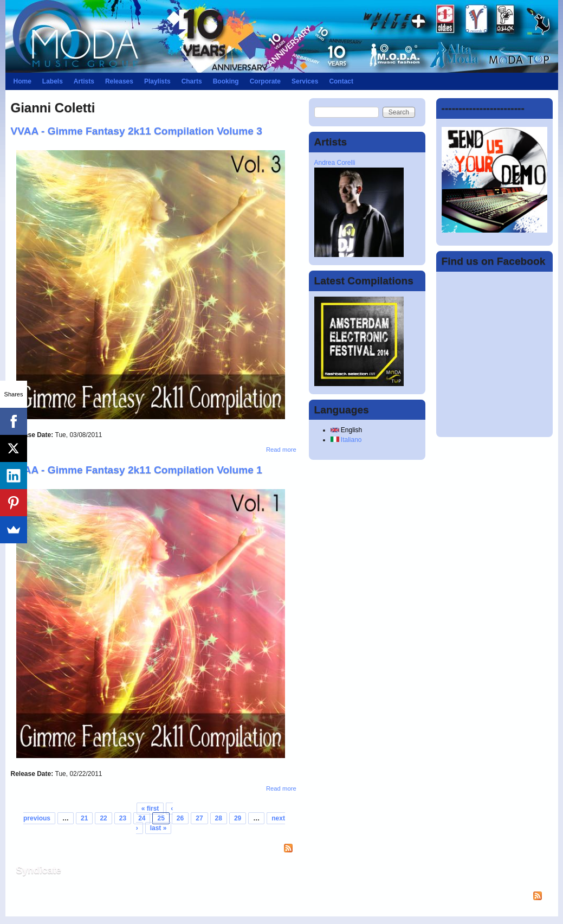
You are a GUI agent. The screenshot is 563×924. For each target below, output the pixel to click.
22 (103, 818)
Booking (226, 81)
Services (305, 81)
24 (142, 818)
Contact (341, 81)
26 (180, 818)
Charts (192, 81)
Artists (84, 81)
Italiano (346, 440)
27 (199, 818)
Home (22, 81)
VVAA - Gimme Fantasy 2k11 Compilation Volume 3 (137, 131)
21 (84, 818)
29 (238, 818)
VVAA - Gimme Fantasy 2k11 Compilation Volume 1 (137, 470)
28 (219, 818)
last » (158, 828)
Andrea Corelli (335, 163)
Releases (119, 81)
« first (150, 809)
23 (123, 818)
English (347, 430)
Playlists (157, 81)
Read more (281, 450)
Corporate (265, 81)
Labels (53, 81)
